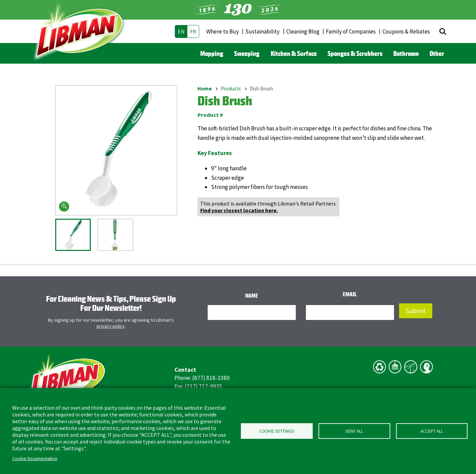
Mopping (212, 53)
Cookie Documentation (35, 459)
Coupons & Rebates (406, 31)
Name (252, 296)
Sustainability (262, 31)
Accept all (432, 431)
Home (205, 89)
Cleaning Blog (303, 31)
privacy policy (111, 326)
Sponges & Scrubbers (355, 53)
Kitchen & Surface (294, 53)
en (181, 31)
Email (350, 294)
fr (193, 31)
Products (231, 89)
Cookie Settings (277, 431)
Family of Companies (351, 31)
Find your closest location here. (239, 210)
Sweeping (247, 53)
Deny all (354, 431)
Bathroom (406, 53)
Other (437, 53)
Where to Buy (223, 31)
